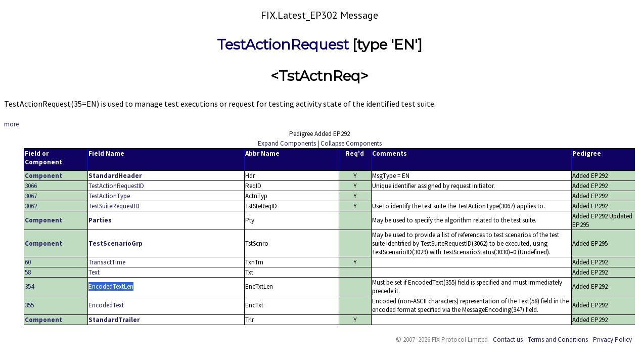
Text (94, 272)
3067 (31, 196)
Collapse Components (351, 143)
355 (29, 305)
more (11, 124)
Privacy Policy (612, 339)
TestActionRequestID (116, 186)
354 (29, 286)
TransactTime (107, 262)
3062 (31, 206)
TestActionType (109, 196)
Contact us (508, 339)
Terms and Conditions (558, 339)
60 (28, 262)
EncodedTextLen (111, 286)
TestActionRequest (283, 44)
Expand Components (287, 143)
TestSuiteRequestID (114, 206)
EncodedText (106, 305)
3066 (31, 186)
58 (28, 272)
